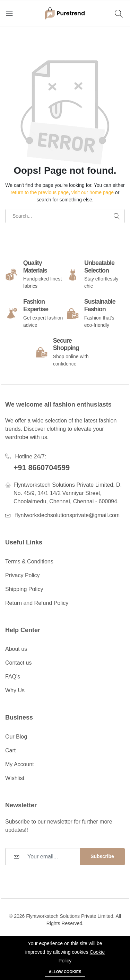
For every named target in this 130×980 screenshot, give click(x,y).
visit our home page (93, 192)
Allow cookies (65, 972)
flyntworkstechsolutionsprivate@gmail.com (67, 515)
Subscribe (102, 856)
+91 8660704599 (42, 468)
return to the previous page (40, 192)
